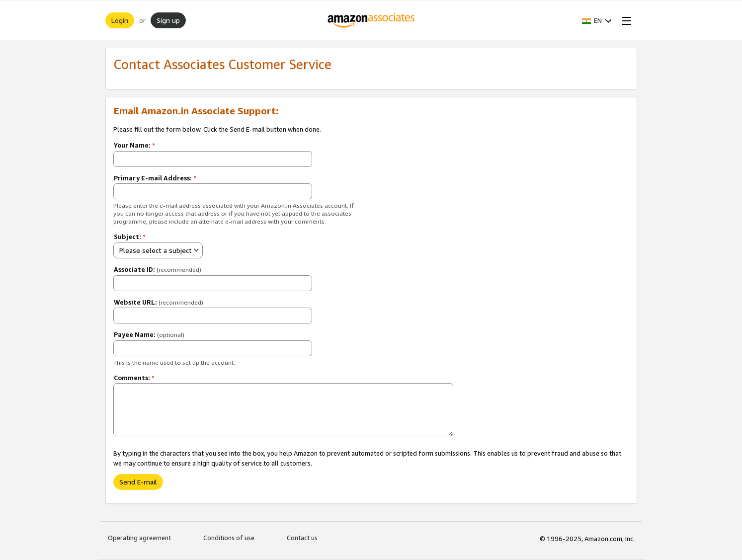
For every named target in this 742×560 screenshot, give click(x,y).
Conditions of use (229, 538)
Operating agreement (139, 538)
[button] (597, 20)
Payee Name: (149, 334)
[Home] (371, 20)
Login (120, 20)
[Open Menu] (625, 20)
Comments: (134, 378)
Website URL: (159, 302)
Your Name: (134, 145)
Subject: (130, 237)
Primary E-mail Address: (155, 178)
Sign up (168, 20)
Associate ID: (158, 269)
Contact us (302, 538)
